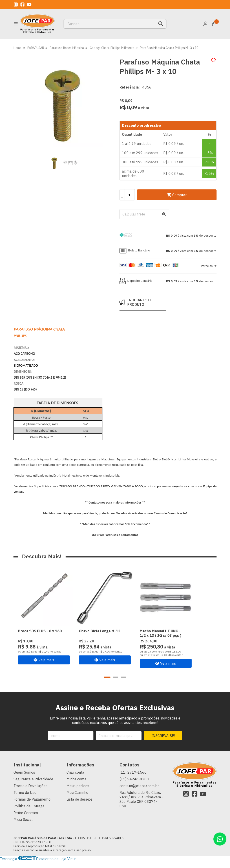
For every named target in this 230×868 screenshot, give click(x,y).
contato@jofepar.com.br (139, 793)
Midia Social (23, 826)
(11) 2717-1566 (133, 779)
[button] (168, 235)
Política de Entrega (29, 813)
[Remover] (122, 198)
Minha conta (76, 786)
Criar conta (75, 779)
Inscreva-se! (163, 743)
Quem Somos (24, 779)
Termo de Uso (25, 799)
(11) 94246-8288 (134, 786)
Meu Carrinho (77, 799)
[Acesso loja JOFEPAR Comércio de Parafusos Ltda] (205, 24)
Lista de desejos (80, 806)
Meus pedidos (78, 793)
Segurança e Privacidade (33, 786)
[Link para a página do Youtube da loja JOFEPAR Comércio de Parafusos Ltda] (29, 4)
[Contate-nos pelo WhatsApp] (220, 839)
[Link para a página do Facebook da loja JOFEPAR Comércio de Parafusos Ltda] (22, 4)
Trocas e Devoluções (30, 793)
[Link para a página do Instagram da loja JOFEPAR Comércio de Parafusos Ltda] (16, 4)
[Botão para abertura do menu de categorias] (16, 24)
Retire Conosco (26, 820)
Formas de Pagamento (32, 806)
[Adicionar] (122, 192)
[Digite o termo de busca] (109, 24)
